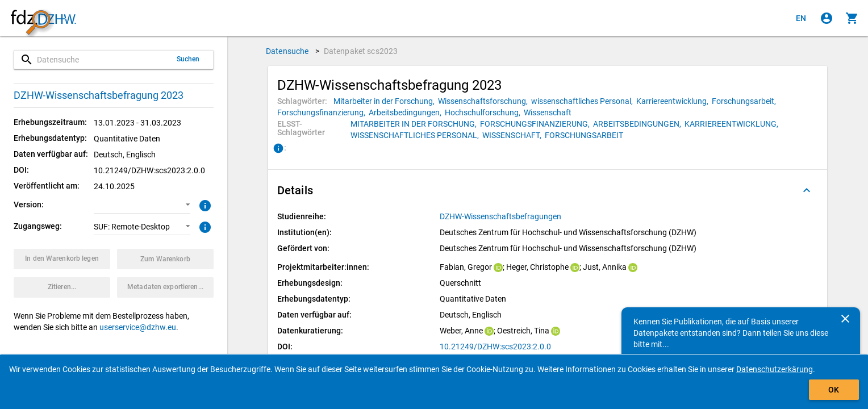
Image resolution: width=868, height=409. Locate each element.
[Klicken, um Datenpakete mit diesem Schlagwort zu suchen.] (386, 101)
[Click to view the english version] (801, 18)
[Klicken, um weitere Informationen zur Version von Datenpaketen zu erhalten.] (204, 204)
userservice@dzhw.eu (138, 327)
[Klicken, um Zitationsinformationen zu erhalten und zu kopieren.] (62, 287)
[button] (142, 205)
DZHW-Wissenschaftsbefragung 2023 (99, 95)
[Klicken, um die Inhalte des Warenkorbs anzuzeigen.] (852, 18)
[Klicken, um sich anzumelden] (827, 18)
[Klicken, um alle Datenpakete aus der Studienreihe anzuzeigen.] (501, 216)
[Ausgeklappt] (807, 190)
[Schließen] (845, 319)
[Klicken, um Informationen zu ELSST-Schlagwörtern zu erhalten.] (278, 149)
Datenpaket (361, 51)
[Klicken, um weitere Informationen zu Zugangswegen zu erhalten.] (204, 226)
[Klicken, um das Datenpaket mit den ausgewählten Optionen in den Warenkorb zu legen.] (62, 259)
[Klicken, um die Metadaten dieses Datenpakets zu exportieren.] (165, 287)
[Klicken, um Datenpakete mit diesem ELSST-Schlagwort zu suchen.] (415, 124)
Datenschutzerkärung (775, 369)
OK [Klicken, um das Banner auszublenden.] (834, 390)
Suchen (188, 59)
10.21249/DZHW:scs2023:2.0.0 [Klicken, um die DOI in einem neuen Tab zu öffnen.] (495, 347)
